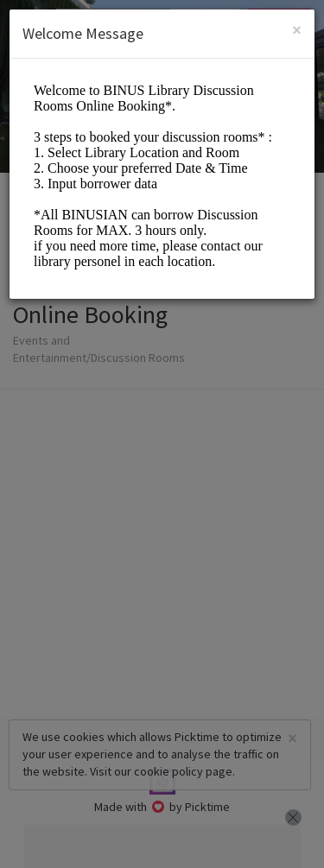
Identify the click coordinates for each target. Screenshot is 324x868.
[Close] (297, 30)
